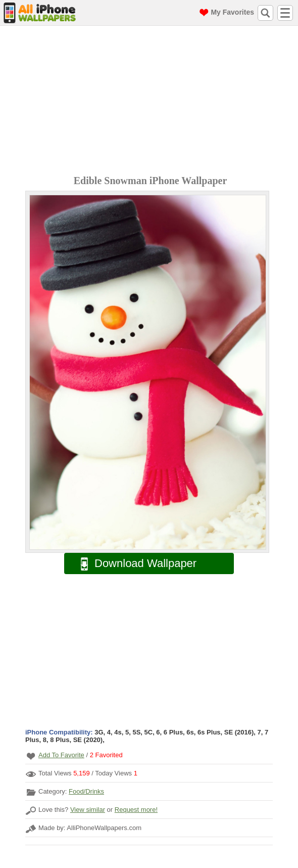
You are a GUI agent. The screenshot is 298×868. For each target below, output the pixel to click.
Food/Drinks (86, 791)
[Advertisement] (152, 102)
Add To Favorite (61, 755)
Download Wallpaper (133, 564)
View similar (88, 810)
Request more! (136, 810)
